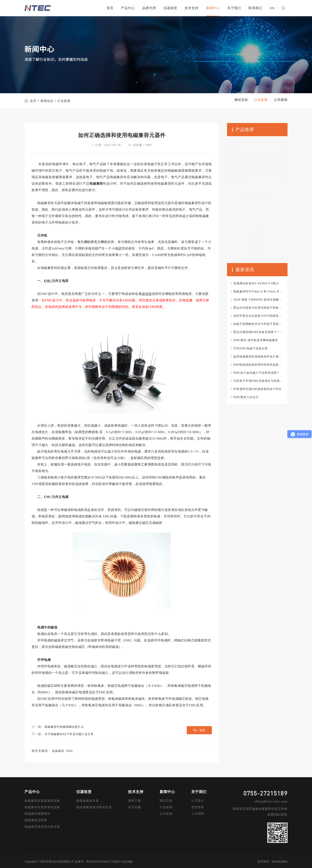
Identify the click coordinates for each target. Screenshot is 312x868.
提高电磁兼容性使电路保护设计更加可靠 (261, 360)
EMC (71, 751)
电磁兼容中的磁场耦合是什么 (66, 727)
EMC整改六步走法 (248, 403)
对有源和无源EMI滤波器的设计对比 (261, 394)
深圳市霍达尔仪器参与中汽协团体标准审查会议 (261, 318)
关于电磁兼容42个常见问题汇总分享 (71, 734)
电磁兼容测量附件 (37, 814)
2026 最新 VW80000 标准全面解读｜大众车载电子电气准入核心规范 (261, 301)
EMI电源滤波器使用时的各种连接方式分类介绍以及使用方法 (261, 369)
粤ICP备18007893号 (99, 862)
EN (272, 8)
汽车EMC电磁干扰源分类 (253, 352)
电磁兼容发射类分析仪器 (42, 827)
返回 (202, 731)
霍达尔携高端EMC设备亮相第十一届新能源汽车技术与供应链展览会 (261, 335)
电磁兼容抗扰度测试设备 (42, 801)
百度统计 (119, 862)
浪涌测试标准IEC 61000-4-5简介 (259, 284)
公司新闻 (166, 814)
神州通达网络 (279, 862)
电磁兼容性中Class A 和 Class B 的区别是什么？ (261, 292)
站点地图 (131, 862)
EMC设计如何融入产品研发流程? (259, 377)
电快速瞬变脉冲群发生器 (94, 807)
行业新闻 (166, 807)
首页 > (35, 101)
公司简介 (198, 801)
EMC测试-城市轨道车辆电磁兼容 (259, 343)
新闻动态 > (48, 101)
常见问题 (135, 807)
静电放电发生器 (88, 801)
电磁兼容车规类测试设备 (42, 807)
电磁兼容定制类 (36, 820)
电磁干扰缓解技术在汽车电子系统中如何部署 (261, 326)
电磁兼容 (58, 751)
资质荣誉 (198, 807)
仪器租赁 (170, 8)
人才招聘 (198, 814)
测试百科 (166, 801)
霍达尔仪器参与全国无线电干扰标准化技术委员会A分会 (261, 309)
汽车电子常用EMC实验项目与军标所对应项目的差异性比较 (261, 386)
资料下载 (135, 801)
